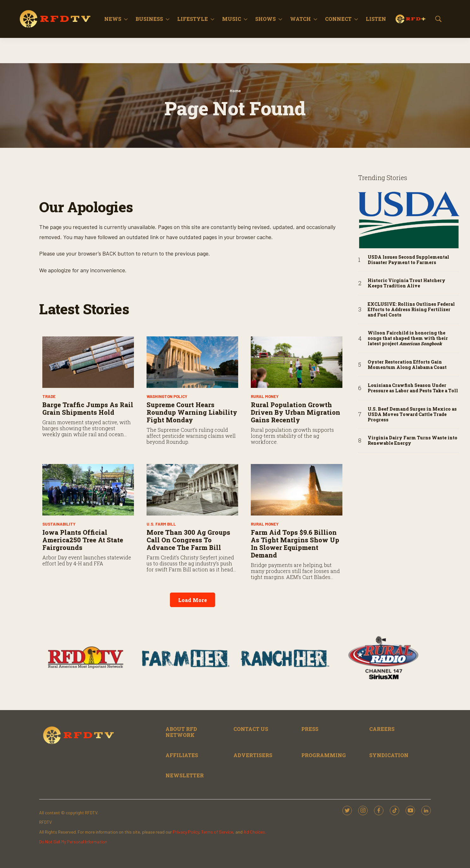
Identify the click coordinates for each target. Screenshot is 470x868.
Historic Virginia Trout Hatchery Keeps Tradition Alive (407, 283)
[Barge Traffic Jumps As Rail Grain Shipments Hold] (88, 362)
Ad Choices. (255, 832)
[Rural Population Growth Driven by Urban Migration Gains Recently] (297, 362)
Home (235, 91)
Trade (49, 396)
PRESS (310, 729)
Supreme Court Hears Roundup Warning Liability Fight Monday (192, 412)
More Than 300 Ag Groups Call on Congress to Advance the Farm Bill (188, 540)
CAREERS (382, 729)
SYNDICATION (389, 755)
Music (232, 19)
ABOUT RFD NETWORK (181, 732)
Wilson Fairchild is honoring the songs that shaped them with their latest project (408, 338)
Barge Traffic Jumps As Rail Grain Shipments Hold (88, 408)
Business (149, 19)
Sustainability (59, 524)
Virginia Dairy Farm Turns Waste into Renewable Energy (413, 441)
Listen (376, 19)
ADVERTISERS (253, 755)
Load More (193, 600)
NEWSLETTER (185, 775)
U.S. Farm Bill (161, 524)
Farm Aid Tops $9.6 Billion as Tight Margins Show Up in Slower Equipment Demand (295, 544)
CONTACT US (251, 729)
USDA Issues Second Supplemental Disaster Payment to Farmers (408, 260)
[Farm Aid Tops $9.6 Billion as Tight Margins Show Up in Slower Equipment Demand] (297, 490)
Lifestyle (193, 19)
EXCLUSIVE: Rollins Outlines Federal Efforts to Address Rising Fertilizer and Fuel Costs (411, 310)
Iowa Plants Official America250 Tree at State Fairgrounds (83, 540)
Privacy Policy (186, 832)
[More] (126, 19)
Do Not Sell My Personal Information (73, 842)
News (113, 19)
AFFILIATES (182, 755)
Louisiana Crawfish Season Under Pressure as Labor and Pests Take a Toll (413, 388)
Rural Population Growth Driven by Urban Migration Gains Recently (295, 412)
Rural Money (265, 396)
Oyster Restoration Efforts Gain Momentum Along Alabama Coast (407, 365)
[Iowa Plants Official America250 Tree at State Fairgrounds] (88, 490)
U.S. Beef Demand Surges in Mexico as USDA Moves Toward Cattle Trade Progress (412, 414)
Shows (265, 19)
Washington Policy (167, 396)
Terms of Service (217, 832)
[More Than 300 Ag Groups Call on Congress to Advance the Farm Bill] (192, 490)
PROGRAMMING (324, 755)
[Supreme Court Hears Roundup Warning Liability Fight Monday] (192, 362)
